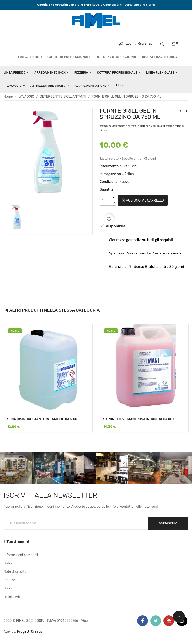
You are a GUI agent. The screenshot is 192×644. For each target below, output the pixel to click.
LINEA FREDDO (30, 57)
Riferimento (109, 166)
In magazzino (110, 174)
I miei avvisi (13, 597)
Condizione (109, 182)
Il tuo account (17, 542)
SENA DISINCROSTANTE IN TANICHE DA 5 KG (42, 419)
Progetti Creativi (30, 631)
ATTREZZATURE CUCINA (117, 57)
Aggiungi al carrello (143, 200)
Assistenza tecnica (160, 57)
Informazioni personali (21, 555)
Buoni (8, 588)
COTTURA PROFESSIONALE (69, 57)
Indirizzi (10, 580)
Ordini (8, 563)
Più (118, 85)
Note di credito (15, 572)
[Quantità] (105, 200)
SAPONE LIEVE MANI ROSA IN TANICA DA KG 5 (139, 419)
